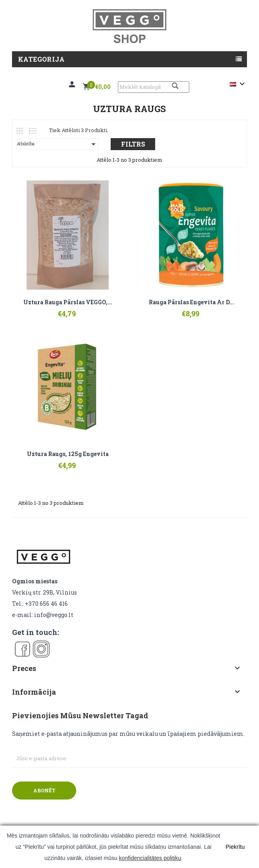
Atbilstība (58, 144)
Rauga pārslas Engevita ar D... (191, 302)
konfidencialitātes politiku (150, 858)
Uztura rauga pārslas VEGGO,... (68, 302)
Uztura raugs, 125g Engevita (68, 454)
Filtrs (133, 144)
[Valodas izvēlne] (238, 84)
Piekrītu (235, 847)
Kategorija (41, 59)
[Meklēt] (154, 87)
